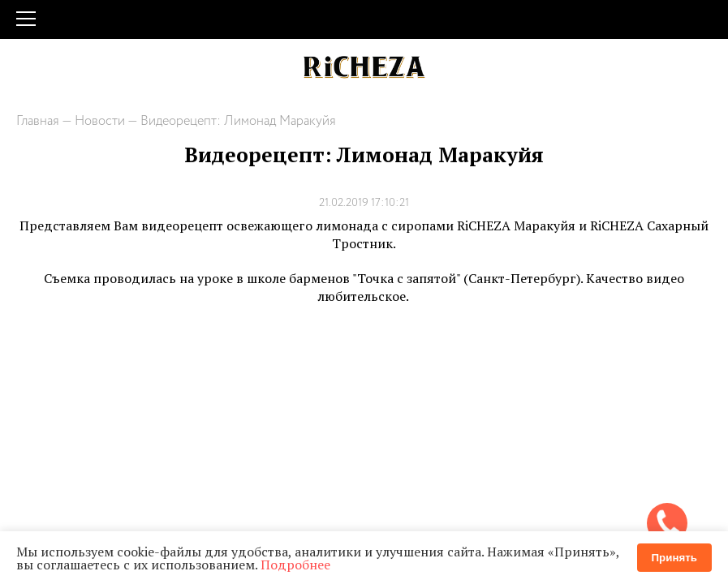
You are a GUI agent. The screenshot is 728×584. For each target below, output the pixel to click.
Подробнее (295, 565)
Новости (100, 121)
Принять (674, 558)
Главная (38, 121)
